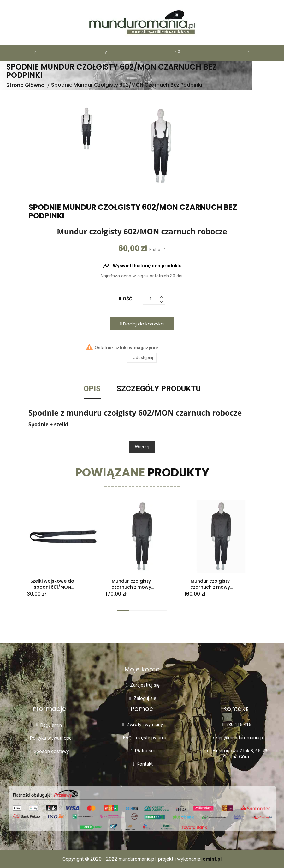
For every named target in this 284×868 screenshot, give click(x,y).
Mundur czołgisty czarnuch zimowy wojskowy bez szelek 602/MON (210, 590)
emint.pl (212, 859)
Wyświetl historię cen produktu (142, 266)
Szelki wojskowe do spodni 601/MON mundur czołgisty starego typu (52, 590)
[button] (106, 53)
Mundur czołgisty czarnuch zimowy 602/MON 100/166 (131, 587)
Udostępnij (143, 358)
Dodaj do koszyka (142, 324)
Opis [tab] (92, 389)
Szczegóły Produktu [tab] (159, 389)
